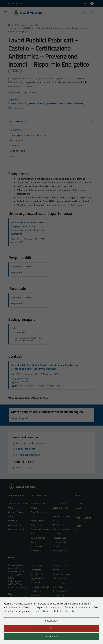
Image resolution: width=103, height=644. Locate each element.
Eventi (78, 530)
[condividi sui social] (15, 92)
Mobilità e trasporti (61, 525)
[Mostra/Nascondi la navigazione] (5, 12)
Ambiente (35, 508)
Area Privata (14, 620)
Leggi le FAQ (36, 565)
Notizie (79, 503)
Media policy (59, 583)
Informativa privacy (62, 574)
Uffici (11, 508)
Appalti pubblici (37, 521)
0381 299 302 (20, 382)
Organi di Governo (16, 512)
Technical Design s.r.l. (27, 636)
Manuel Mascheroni (21, 266)
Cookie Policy (59, 578)
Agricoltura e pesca (39, 503)
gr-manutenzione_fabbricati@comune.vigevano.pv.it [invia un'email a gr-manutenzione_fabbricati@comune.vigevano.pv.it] (36, 385)
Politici (11, 516)
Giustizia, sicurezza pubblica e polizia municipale (61, 508)
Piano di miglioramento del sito (61, 604)
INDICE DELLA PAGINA (51, 122)
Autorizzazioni (37, 525)
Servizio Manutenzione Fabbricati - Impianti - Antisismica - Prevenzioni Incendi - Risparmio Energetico (28, 228)
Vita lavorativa (60, 551)
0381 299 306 (20, 379)
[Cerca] (91, 13)
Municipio (20, 333)
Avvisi (78, 508)
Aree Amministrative (18, 503)
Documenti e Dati (16, 529)
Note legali (58, 587)
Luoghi (78, 526)
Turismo (56, 546)
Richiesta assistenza (40, 587)
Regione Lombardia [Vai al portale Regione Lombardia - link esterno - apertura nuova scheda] (16, 4)
